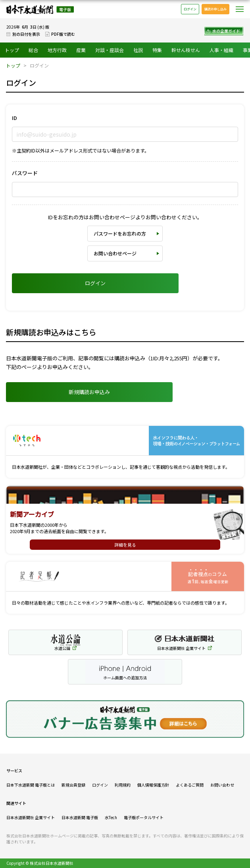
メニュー (240, 9)
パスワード (25, 173)
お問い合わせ (222, 785)
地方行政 (57, 50)
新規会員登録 (73, 785)
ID (14, 118)
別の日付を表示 (26, 34)
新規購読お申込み (89, 392)
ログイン (190, 9)
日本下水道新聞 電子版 (40, 9)
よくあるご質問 (190, 785)
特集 (157, 50)
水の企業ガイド (226, 31)
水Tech (111, 817)
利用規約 (123, 785)
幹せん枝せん (186, 50)
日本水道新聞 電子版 (80, 817)
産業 (81, 50)
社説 (138, 50)
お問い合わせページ (115, 253)
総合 (33, 50)
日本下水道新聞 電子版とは (31, 785)
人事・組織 (221, 50)
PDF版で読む (63, 34)
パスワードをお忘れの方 (120, 233)
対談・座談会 (110, 50)
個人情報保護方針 (153, 785)
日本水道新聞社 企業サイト (31, 817)
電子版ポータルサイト (144, 817)
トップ (12, 50)
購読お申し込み (215, 9)
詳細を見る (125, 545)
